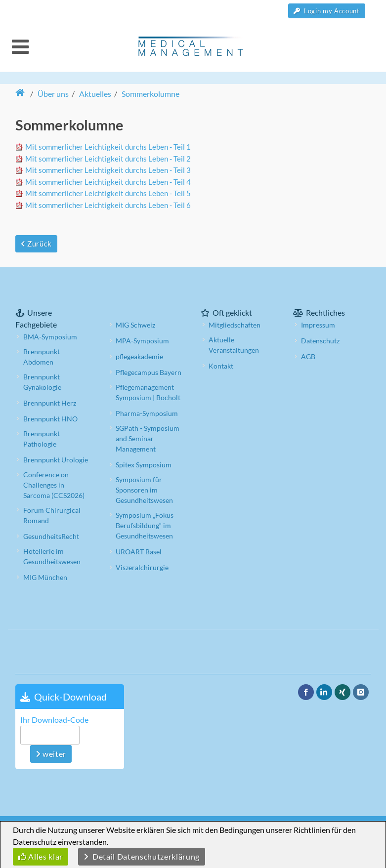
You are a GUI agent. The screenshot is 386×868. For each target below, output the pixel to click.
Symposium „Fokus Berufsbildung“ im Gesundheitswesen (145, 525)
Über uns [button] (53, 94)
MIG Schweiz (135, 325)
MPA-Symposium (142, 341)
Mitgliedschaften (235, 325)
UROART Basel (139, 552)
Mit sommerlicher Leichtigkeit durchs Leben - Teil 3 (108, 170)
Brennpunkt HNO (50, 419)
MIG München (45, 577)
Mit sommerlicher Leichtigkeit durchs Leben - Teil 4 (108, 182)
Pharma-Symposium (147, 413)
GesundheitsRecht (51, 536)
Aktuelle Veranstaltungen (234, 345)
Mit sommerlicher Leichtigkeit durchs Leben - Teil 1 (108, 147)
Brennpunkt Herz (50, 403)
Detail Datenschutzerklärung (142, 856)
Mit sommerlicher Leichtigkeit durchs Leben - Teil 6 (108, 205)
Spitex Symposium (144, 465)
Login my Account (327, 11)
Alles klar (41, 856)
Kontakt (221, 366)
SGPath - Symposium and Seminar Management (148, 438)
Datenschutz (320, 341)
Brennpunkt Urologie (56, 460)
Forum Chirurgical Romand (52, 515)
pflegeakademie (139, 356)
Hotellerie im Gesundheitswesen (52, 556)
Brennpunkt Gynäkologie (42, 382)
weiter (51, 754)
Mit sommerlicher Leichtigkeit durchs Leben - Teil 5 (108, 193)
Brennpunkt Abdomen (42, 357)
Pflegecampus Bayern (149, 372)
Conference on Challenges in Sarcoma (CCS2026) (54, 485)
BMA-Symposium (50, 337)
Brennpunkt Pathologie (42, 439)
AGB (308, 356)
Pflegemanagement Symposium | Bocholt (148, 392)
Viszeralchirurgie (142, 567)
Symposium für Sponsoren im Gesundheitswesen (144, 490)
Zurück (36, 244)
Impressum (318, 325)
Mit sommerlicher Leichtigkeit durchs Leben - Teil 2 (108, 159)
